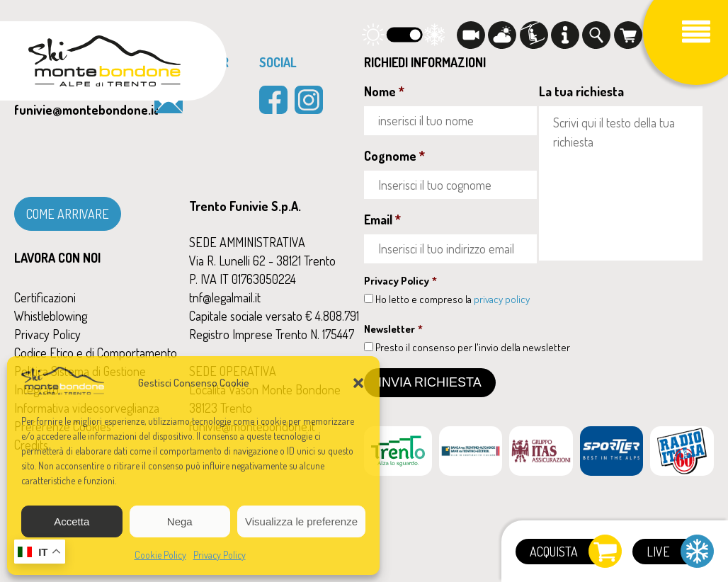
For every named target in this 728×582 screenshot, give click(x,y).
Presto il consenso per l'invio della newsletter (473, 347)
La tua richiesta (581, 91)
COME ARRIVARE (68, 214)
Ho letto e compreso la (453, 299)
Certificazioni (45, 297)
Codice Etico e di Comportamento (96, 353)
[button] (358, 383)
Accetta (72, 521)
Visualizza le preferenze (301, 521)
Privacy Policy (220, 555)
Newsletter (393, 329)
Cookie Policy (160, 555)
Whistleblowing (51, 316)
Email (382, 219)
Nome (384, 91)
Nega (180, 521)
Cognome (394, 156)
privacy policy (502, 299)
